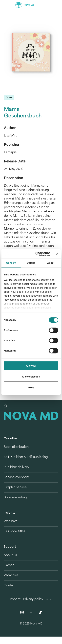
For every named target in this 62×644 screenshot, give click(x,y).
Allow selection (31, 377)
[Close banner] (57, 254)
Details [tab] (31, 263)
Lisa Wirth (11, 136)
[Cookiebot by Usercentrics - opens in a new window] (37, 254)
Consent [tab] (11, 263)
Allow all (31, 366)
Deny (31, 387)
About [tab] (51, 263)
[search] (53, 5)
